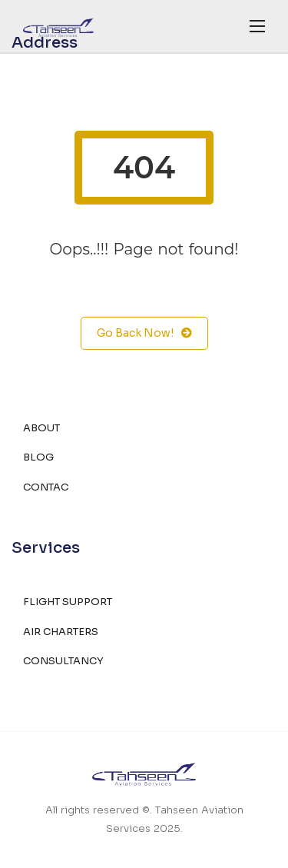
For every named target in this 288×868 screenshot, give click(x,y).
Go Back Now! (144, 333)
